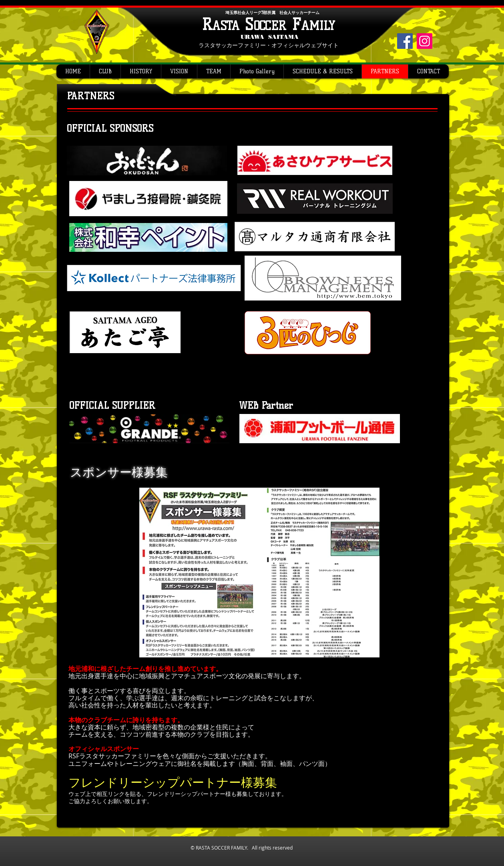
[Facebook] (405, 41)
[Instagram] (425, 41)
